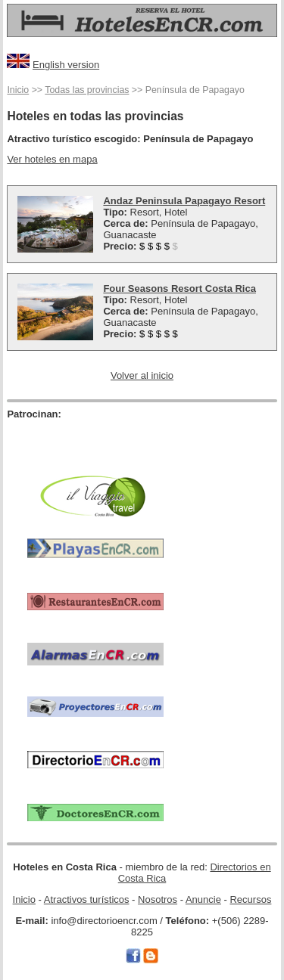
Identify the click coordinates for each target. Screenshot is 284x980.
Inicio (18, 90)
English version (66, 65)
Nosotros (158, 899)
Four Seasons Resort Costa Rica (179, 288)
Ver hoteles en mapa (52, 159)
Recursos (250, 899)
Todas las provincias (87, 90)
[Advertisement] (95, 442)
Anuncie (203, 899)
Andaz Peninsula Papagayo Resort (184, 201)
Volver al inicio (142, 375)
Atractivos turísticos (87, 899)
